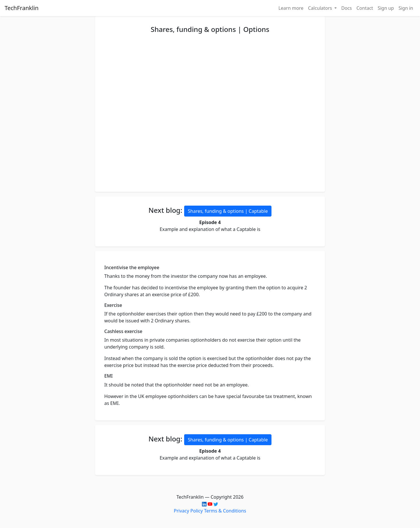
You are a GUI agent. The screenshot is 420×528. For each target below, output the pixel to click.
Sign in (406, 8)
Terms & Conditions (225, 511)
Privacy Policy (188, 511)
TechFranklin (22, 8)
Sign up (386, 8)
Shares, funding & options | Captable (228, 211)
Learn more (291, 8)
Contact (365, 8)
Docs (347, 8)
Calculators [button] (321, 8)
